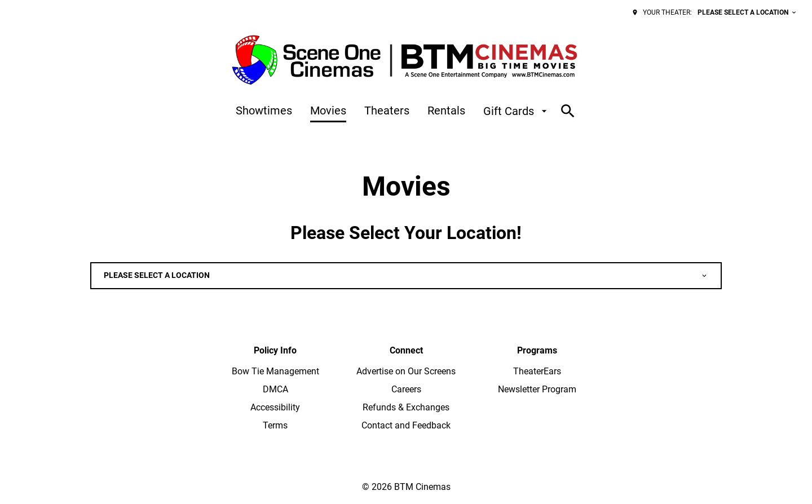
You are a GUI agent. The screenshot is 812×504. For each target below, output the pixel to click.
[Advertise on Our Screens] (406, 372)
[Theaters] (387, 111)
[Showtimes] (264, 111)
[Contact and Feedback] (406, 426)
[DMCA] (275, 390)
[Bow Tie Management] (275, 372)
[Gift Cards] (517, 111)
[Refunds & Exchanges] (406, 408)
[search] (568, 111)
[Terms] (275, 426)
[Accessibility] (275, 408)
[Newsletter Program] (537, 390)
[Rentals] (446, 111)
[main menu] (393, 111)
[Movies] (328, 111)
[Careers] (406, 390)
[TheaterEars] (537, 372)
